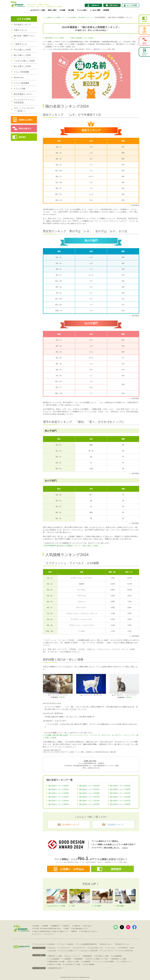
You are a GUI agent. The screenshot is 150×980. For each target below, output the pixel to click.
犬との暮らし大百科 (22, 50)
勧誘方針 (74, 931)
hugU (132, 948)
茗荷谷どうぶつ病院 (55, 964)
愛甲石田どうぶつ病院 (55, 956)
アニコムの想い (82, 10)
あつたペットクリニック (73, 956)
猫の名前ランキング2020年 (120, 789)
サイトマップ (38, 934)
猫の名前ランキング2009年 (89, 804)
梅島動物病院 (88, 956)
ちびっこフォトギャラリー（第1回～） (24, 110)
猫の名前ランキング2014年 (120, 797)
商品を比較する (25, 128)
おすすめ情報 (24, 19)
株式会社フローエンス (123, 944)
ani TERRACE (123, 948)
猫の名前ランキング (85, 18)
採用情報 (106, 10)
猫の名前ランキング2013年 (59, 801)
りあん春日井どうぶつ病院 (72, 964)
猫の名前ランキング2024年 (89, 786)
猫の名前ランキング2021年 (89, 789)
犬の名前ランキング (22, 25)
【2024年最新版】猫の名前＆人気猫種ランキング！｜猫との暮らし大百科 (71, 546)
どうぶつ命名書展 (21, 83)
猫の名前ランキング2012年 (89, 801)
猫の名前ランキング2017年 (120, 793)
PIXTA (62, 697)
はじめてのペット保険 (38, 10)
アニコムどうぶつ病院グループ (68, 951)
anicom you (19, 77)
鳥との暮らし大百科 (22, 66)
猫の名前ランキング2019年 (59, 793)
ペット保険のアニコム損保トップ (54, 18)
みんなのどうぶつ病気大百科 (89, 951)
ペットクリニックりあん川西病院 (104, 962)
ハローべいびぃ (111, 948)
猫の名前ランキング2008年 (120, 804)
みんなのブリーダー (80, 948)
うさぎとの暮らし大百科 (24, 61)
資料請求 (22, 137)
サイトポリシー (50, 934)
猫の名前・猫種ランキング (24, 37)
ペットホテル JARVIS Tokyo (125, 951)
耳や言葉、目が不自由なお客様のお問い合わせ (47, 929)
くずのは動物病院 (54, 959)
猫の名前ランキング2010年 (59, 804)
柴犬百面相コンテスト (23, 94)
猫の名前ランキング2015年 (89, 797)
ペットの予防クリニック (125, 962)
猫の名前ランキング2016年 (59, 797)
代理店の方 (67, 926)
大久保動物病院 (117, 956)
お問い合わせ (88, 926)
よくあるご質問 (95, 10)
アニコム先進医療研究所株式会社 (87, 944)
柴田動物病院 (79, 959)
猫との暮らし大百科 (22, 55)
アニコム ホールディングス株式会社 (44, 944)
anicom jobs (52, 951)
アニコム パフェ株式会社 (66, 944)
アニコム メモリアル (107, 951)
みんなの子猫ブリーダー (96, 948)
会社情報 (36, 926)
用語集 (67, 929)
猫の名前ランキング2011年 (120, 801)
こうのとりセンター (65, 948)
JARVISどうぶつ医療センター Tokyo (97, 959)
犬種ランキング (20, 30)
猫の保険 (71, 10)
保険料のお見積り (26, 120)
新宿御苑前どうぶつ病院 (119, 959)
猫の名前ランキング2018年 (89, 793)
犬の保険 (62, 10)
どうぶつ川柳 (19, 89)
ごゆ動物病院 (67, 959)
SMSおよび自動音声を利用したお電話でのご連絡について (51, 931)
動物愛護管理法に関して (56, 968)
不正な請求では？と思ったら (89, 931)
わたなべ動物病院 (89, 964)
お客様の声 (77, 926)
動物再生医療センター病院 (57, 962)
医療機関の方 (56, 926)
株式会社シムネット (107, 944)
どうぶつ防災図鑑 (21, 72)
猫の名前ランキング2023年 (120, 786)
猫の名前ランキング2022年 (59, 789)
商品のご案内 (52, 10)
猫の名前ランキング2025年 (59, 786)
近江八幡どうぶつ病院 (102, 956)
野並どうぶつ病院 (74, 962)
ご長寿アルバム (20, 44)
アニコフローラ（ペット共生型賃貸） (24, 101)
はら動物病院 (87, 962)
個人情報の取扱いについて (80, 929)
